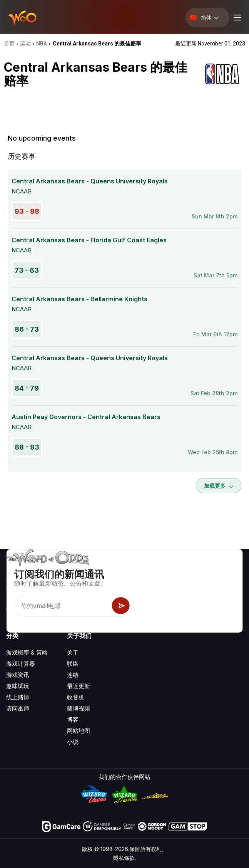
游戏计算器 (21, 664)
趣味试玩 (18, 686)
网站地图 (79, 731)
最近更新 (79, 686)
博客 (73, 719)
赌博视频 (79, 708)
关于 (73, 652)
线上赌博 (18, 697)
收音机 (76, 697)
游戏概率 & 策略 (27, 652)
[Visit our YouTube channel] (13, 609)
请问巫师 (18, 708)
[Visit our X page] (30, 609)
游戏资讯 (18, 675)
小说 (73, 742)
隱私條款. (124, 858)
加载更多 (219, 486)
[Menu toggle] (236, 18)
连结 (73, 675)
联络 (73, 664)
